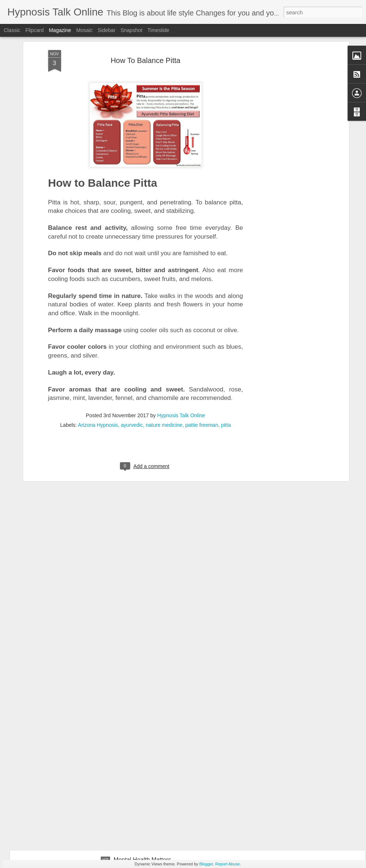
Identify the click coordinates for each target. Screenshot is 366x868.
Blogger (206, 864)
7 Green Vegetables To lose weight (76, 625)
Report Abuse (228, 864)
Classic (12, 30)
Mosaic (84, 30)
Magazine (60, 30)
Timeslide (158, 30)
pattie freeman (202, 320)
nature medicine (164, 320)
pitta (226, 320)
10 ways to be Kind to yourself (153, 693)
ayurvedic (132, 320)
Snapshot (132, 30)
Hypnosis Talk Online (181, 311)
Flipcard (35, 30)
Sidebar (107, 30)
